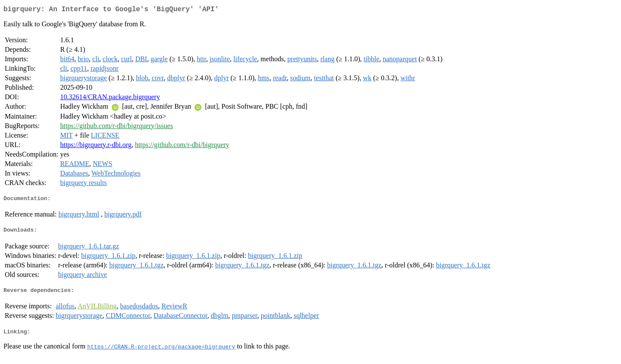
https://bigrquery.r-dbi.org (96, 146)
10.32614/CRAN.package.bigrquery (110, 99)
